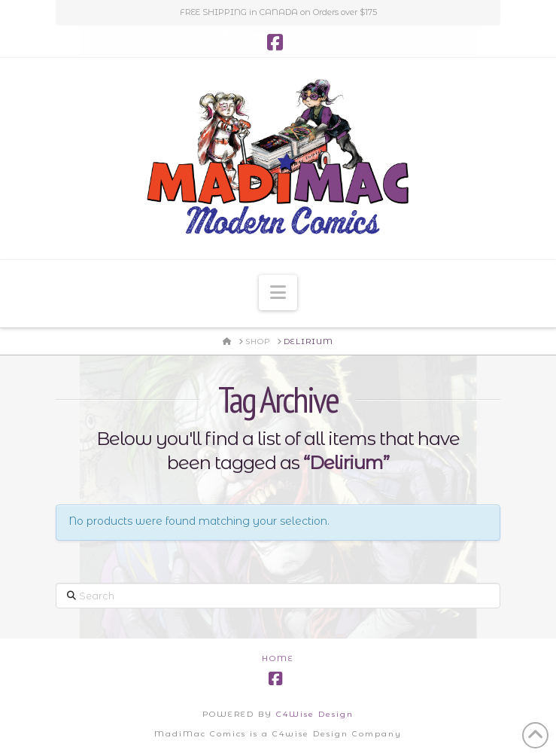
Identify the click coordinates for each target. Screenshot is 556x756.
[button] (278, 293)
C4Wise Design (315, 714)
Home (278, 658)
